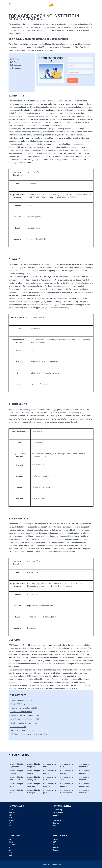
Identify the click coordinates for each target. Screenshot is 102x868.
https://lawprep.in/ (34, 217)
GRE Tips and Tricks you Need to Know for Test (29, 734)
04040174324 (33, 206)
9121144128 (33, 595)
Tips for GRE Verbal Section (21, 712)
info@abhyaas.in (34, 228)
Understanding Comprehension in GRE (25, 715)
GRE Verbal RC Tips (18, 727)
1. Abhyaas (15, 59)
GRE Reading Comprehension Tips (24, 723)
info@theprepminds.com (41, 487)
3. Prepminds (16, 65)
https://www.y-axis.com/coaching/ (44, 362)
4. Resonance (16, 68)
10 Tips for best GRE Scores (22, 700)
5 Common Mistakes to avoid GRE (24, 708)
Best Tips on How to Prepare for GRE (25, 719)
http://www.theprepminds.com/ (44, 476)
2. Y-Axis (14, 62)
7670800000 (36, 351)
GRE (11, 645)
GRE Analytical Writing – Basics (23, 730)
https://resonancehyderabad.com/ (41, 606)
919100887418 (38, 465)
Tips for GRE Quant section (21, 704)
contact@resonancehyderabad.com (42, 617)
